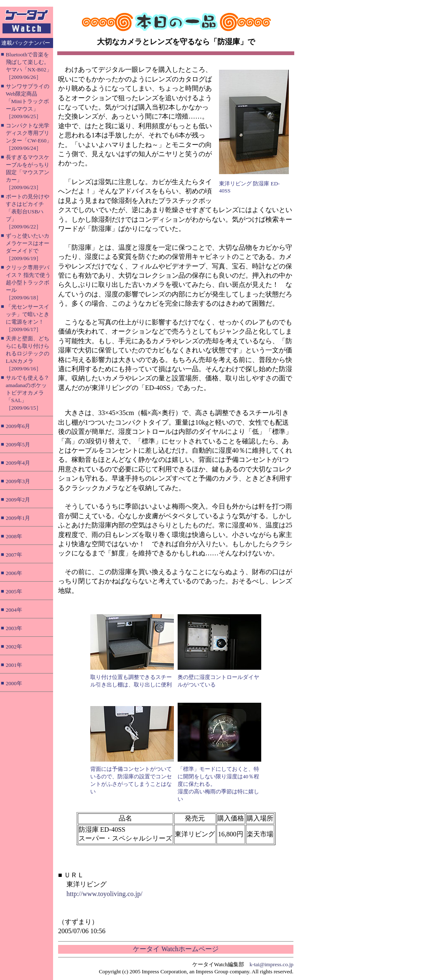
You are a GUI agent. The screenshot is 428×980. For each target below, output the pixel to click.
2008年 (14, 536)
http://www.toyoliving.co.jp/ (104, 894)
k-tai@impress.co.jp (271, 964)
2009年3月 (18, 481)
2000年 (14, 683)
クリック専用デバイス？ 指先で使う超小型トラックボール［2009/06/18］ (28, 282)
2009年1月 (18, 518)
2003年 (14, 628)
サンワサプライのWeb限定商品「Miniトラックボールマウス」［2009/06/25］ (28, 101)
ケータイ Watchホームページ (176, 949)
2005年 (14, 591)
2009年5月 (18, 444)
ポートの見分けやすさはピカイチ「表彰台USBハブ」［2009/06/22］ (28, 211)
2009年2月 (18, 500)
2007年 (14, 555)
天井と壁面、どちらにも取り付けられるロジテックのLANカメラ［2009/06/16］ (28, 353)
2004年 (14, 610)
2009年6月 (18, 426)
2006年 (14, 573)
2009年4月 (18, 463)
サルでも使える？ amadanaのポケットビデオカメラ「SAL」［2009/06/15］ (28, 393)
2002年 (14, 647)
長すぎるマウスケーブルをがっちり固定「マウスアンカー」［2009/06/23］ (28, 172)
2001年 (14, 665)
